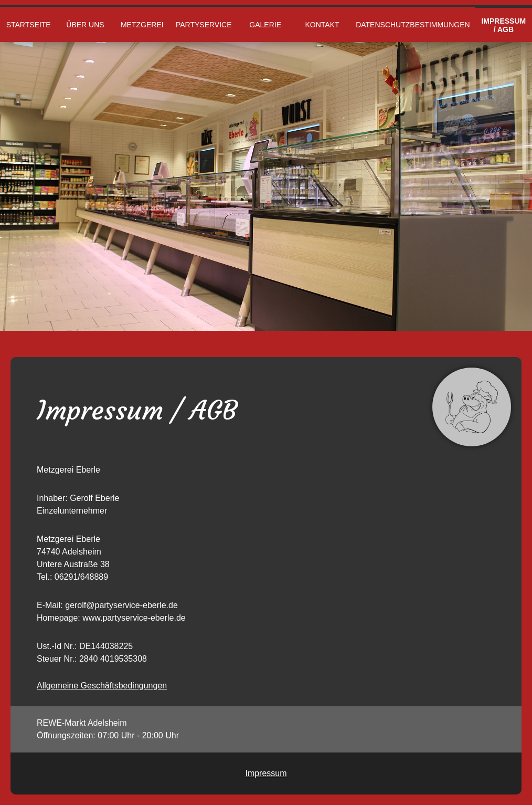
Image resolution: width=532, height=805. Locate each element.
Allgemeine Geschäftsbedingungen (102, 686)
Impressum (266, 773)
